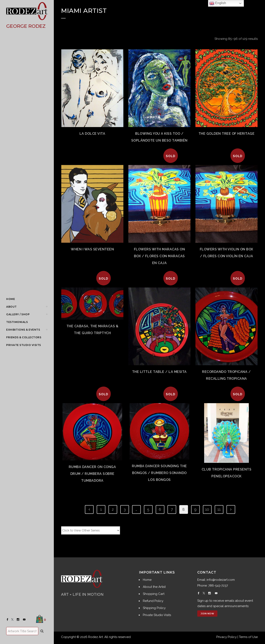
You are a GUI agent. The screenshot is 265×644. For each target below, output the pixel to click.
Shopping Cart (154, 594)
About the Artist (154, 587)
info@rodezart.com (221, 580)
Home (147, 580)
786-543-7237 (218, 586)
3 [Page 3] (125, 509)
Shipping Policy (154, 608)
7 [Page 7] (172, 509)
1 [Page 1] (101, 509)
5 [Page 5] (148, 509)
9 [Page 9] (195, 509)
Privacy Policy (226, 637)
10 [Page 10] (207, 509)
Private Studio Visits (157, 615)
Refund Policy (153, 601)
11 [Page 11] (219, 509)
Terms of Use (248, 637)
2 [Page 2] (113, 509)
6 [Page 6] (160, 509)
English (218, 3)
